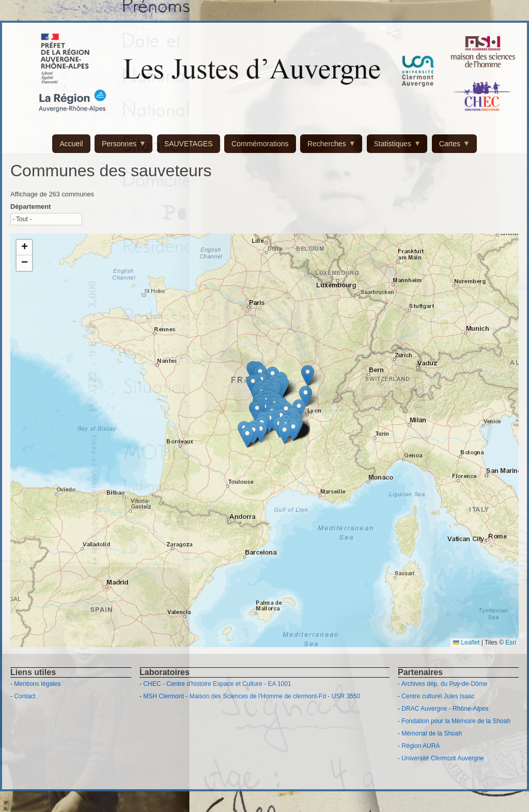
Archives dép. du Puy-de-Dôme (445, 684)
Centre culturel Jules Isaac (438, 696)
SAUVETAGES (189, 144)
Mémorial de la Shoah (432, 733)
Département (30, 206)
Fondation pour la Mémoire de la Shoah (456, 721)
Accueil (71, 144)
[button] (247, 437)
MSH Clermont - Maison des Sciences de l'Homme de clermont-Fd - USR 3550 (252, 696)
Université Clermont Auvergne (442, 758)
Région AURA (421, 746)
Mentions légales (37, 684)
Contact (25, 696)
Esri (511, 642)
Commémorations (260, 144)
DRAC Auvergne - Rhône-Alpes (445, 709)
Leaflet (466, 642)
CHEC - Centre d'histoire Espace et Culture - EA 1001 (217, 684)
